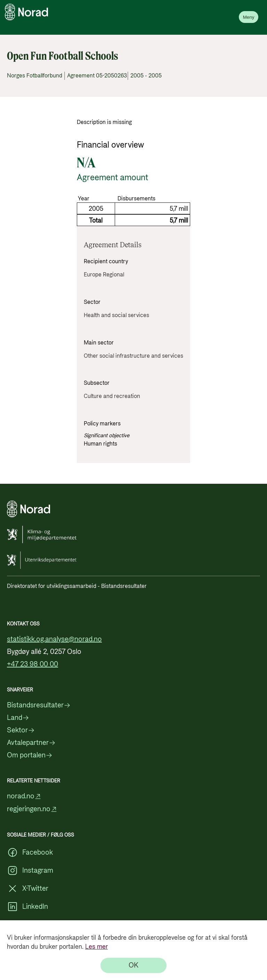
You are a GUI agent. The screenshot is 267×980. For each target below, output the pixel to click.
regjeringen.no (32, 809)
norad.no (24, 796)
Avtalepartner (31, 743)
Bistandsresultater (39, 705)
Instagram (30, 871)
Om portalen (30, 755)
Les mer (96, 947)
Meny (249, 17)
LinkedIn (27, 907)
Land (18, 718)
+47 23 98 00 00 (33, 664)
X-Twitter (28, 889)
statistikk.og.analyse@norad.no (54, 639)
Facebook (30, 853)
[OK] (133, 965)
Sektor (21, 730)
